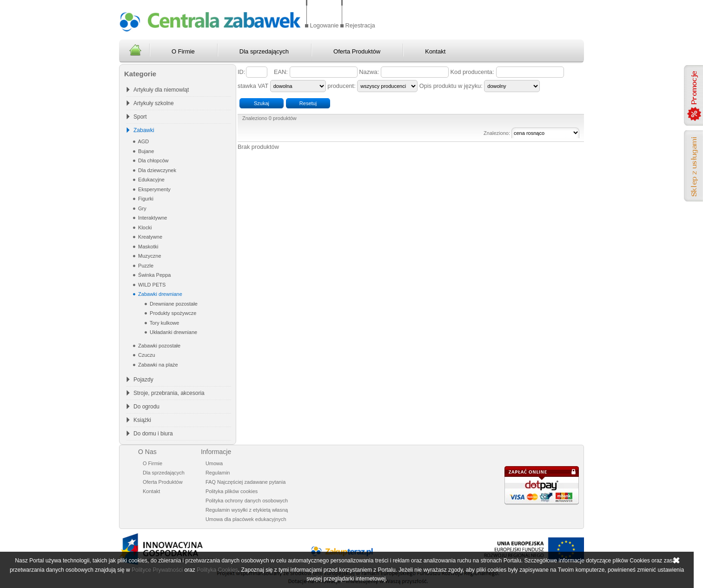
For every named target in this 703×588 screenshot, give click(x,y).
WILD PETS (151, 285)
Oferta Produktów (357, 51)
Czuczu (146, 355)
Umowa (214, 463)
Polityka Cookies (217, 570)
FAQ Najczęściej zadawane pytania (245, 482)
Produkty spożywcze (172, 313)
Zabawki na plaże (157, 365)
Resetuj (308, 103)
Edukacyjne (151, 180)
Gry (142, 208)
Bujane (145, 151)
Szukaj (262, 103)
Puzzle (145, 266)
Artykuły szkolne (154, 103)
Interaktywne (152, 218)
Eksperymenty (154, 189)
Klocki (144, 227)
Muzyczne (149, 256)
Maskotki (147, 247)
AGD (143, 141)
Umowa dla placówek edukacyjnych (246, 519)
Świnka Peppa (154, 275)
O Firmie (183, 51)
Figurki (145, 199)
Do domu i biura (153, 434)
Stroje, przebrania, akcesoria (169, 393)
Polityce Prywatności (157, 570)
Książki (142, 420)
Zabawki (144, 130)
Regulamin (218, 473)
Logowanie (325, 25)
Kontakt (435, 51)
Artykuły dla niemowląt (161, 90)
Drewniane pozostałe (173, 304)
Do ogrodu (146, 407)
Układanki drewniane (173, 332)
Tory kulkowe (164, 323)
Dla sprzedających (264, 51)
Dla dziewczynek (156, 170)
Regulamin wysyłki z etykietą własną (247, 510)
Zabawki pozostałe (159, 346)
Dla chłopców (153, 160)
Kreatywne (149, 237)
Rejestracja (360, 25)
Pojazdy (143, 380)
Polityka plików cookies (232, 491)
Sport (140, 117)
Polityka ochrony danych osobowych (247, 501)
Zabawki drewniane (159, 294)
